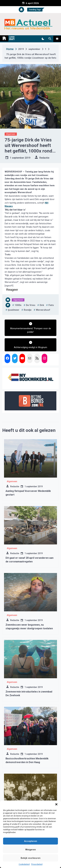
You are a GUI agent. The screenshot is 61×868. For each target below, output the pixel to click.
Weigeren (31, 850)
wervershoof (43, 310)
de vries (31, 305)
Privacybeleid (37, 864)
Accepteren (31, 841)
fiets (51, 305)
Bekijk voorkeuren (31, 858)
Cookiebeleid (24, 864)
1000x (18, 305)
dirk (42, 305)
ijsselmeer (14, 310)
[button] (56, 804)
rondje (28, 310)
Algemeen (11, 134)
